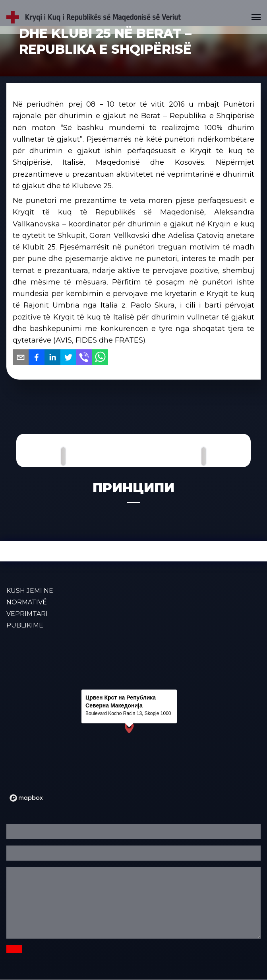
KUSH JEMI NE (30, 591)
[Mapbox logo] (26, 798)
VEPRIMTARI (27, 614)
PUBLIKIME (25, 625)
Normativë (27, 602)
